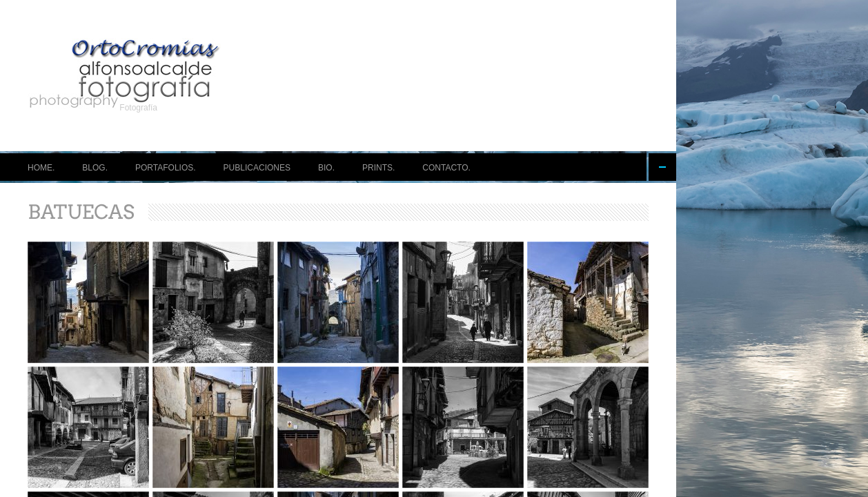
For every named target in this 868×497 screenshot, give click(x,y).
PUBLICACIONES (257, 168)
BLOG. (95, 168)
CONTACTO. (446, 168)
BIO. (326, 168)
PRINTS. (378, 168)
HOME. (41, 168)
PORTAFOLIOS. (166, 168)
